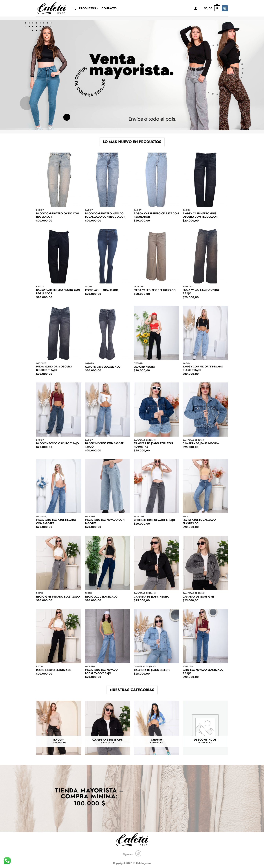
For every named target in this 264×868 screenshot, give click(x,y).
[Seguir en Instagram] (225, 8)
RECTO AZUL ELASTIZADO (101, 597)
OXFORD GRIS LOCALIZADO (103, 367)
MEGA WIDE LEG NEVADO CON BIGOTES (105, 522)
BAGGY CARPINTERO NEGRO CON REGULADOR (58, 292)
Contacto (109, 8)
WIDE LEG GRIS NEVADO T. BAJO (154, 520)
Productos (89, 8)
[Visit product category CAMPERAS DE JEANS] (108, 728)
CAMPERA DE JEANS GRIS (199, 597)
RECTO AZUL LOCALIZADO (102, 290)
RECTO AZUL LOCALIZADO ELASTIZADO (199, 522)
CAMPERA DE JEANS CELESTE (152, 670)
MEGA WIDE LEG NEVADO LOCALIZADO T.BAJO (101, 672)
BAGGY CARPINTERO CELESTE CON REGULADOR (156, 215)
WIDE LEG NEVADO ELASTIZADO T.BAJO (203, 672)
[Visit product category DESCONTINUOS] (205, 728)
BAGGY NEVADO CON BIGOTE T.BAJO (104, 445)
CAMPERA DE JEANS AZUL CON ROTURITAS (153, 445)
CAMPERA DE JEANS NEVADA (201, 443)
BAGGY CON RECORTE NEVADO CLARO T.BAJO (203, 368)
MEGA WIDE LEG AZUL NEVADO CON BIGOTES (56, 522)
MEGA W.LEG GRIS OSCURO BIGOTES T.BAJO (54, 368)
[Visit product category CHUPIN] (156, 728)
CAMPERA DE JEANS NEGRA (151, 597)
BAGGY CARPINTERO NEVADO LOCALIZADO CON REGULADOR (105, 215)
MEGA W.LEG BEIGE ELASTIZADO (155, 290)
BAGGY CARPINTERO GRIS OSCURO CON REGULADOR (200, 215)
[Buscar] (74, 8)
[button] (196, 8)
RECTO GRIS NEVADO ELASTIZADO (58, 597)
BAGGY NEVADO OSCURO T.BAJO (57, 443)
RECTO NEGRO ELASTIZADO (54, 670)
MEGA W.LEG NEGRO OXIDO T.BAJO (201, 292)
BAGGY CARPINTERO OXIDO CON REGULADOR (58, 215)
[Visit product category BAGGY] (59, 728)
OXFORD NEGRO (144, 367)
